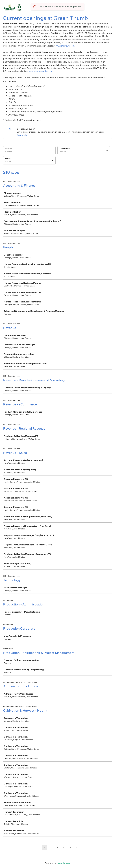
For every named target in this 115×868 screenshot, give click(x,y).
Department (65, 149)
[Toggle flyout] (107, 151)
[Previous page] (39, 848)
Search (8, 149)
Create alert (23, 135)
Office (8, 159)
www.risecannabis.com (40, 71)
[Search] (29, 152)
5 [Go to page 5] (71, 848)
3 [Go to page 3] (57, 848)
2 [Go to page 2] (51, 848)
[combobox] (60, 152)
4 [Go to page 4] (64, 848)
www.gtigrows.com (65, 46)
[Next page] (76, 848)
